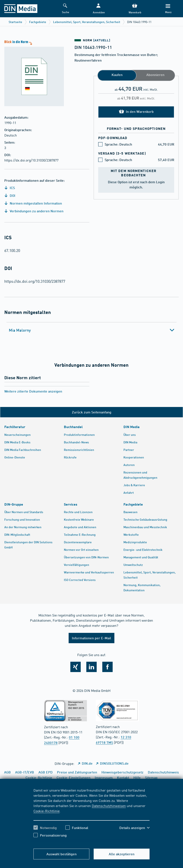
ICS (10, 188)
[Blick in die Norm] (32, 73)
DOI (10, 195)
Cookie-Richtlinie (47, 811)
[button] (98, 9)
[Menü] (168, 9)
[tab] (91, 330)
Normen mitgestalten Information (33, 203)
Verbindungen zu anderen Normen (34, 211)
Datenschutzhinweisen (109, 806)
